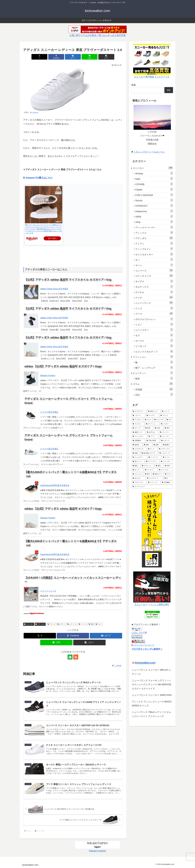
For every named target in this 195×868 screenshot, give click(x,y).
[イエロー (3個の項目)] (166, 424)
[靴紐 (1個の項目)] (136, 466)
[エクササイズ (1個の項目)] (139, 449)
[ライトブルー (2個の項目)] (139, 436)
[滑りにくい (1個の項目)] (138, 462)
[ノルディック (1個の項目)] (166, 453)
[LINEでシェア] (90, 57)
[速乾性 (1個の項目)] (137, 445)
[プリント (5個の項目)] (166, 416)
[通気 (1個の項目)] (159, 466)
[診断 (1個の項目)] (157, 445)
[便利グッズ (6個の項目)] (154, 411)
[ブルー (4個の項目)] (148, 420)
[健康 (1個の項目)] (147, 445)
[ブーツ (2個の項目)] (153, 436)
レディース (72, 624)
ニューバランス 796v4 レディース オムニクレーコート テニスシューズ (151, 714)
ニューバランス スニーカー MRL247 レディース (152, 672)
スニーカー (29, 624)
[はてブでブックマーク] (73, 57)
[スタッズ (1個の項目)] (167, 441)
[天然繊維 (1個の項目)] (167, 482)
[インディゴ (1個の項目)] (154, 457)
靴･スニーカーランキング (143, 645)
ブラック (52, 624)
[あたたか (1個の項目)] (139, 478)
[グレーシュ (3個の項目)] (152, 424)
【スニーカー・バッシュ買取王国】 (152, 605)
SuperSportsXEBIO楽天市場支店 (55, 485)
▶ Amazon (34, 112)
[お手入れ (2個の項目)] (152, 432)
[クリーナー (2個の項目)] (166, 432)
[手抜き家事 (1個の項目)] (153, 441)
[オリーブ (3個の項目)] (138, 428)
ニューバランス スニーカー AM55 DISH (152, 695)
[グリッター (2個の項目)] (166, 436)
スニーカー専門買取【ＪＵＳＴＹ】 (152, 77)
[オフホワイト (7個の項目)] (139, 411)
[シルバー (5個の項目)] (138, 416)
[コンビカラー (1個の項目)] (139, 457)
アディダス (40, 624)
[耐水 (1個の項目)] (148, 474)
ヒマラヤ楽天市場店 (49, 412)
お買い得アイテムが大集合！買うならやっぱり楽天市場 (97, 35)
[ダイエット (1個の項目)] (148, 466)
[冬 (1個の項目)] (168, 478)
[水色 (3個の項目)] (159, 428)
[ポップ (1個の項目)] (138, 470)
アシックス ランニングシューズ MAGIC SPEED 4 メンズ (152, 704)
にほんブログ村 (139, 633)
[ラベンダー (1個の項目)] (166, 462)
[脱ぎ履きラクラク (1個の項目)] (149, 453)
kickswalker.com (145, 663)
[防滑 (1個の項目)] (168, 466)
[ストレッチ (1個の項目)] (154, 482)
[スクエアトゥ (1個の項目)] (154, 478)
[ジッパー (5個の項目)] (167, 411)
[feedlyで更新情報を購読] (70, 657)
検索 (134, 85)
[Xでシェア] (39, 57)
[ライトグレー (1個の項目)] (152, 462)
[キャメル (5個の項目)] (152, 416)
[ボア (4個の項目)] (169, 420)
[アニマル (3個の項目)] (138, 424)
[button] (106, 57)
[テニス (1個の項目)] (167, 457)
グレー (99, 624)
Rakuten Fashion (48, 376)
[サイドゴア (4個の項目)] (159, 420)
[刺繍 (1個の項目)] (136, 453)
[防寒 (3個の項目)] (149, 428)
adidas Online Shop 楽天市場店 (54, 289)
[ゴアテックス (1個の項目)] (165, 449)
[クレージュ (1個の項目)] (137, 474)
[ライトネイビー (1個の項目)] (152, 487)
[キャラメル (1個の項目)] (165, 470)
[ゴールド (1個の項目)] (151, 470)
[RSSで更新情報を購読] (76, 657)
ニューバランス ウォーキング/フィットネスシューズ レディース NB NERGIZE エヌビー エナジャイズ (152, 685)
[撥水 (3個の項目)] (168, 428)
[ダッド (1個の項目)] (152, 449)
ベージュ (83, 624)
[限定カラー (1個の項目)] (158, 474)
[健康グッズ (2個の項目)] (139, 432)
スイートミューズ (48, 591)
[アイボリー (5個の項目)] (137, 420)
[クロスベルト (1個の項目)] (139, 482)
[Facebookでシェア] (56, 57)
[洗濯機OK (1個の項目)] (138, 441)
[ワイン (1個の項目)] (168, 474)
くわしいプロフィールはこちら (149, 152)
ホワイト (61, 624)
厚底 (91, 624)
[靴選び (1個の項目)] (168, 445)
